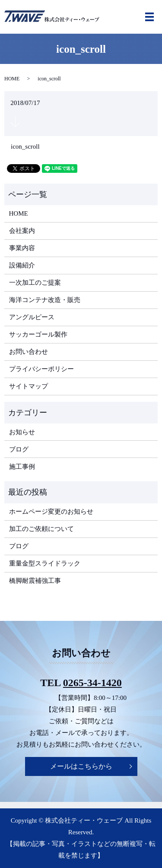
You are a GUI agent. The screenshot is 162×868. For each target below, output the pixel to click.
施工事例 (22, 467)
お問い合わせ (29, 352)
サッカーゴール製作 (38, 334)
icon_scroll (25, 146)
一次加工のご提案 (35, 283)
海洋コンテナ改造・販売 (45, 300)
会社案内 (22, 231)
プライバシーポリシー (41, 369)
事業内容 (22, 248)
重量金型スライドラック (45, 563)
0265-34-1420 (92, 683)
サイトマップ (29, 386)
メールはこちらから (81, 766)
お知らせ (22, 432)
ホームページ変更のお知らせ (51, 512)
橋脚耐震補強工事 (35, 581)
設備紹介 (22, 265)
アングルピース (32, 317)
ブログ (19, 449)
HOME (12, 79)
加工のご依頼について (41, 529)
